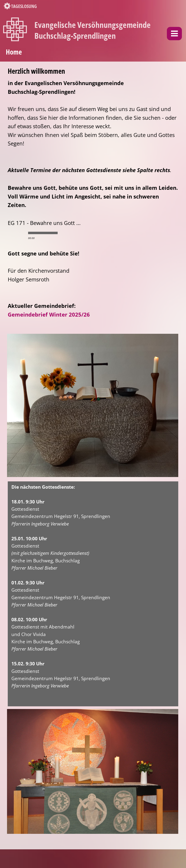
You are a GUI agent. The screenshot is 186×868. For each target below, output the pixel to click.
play (16, 233)
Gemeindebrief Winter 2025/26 (49, 315)
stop (25, 233)
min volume (65, 233)
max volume (84, 233)
